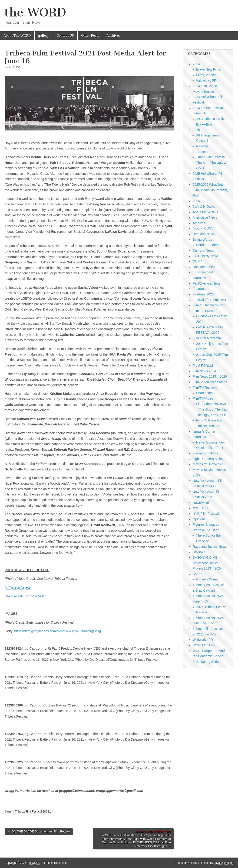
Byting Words (202, 240)
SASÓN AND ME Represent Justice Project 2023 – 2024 (207, 563)
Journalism (201, 437)
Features (199, 289)
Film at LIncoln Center (209, 305)
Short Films (204, 393)
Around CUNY (203, 228)
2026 (196, 201)
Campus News (203, 250)
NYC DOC (200, 508)
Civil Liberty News (206, 256)
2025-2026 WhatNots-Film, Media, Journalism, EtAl (210, 190)
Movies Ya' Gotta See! (209, 464)
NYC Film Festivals (207, 514)
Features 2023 (203, 294)
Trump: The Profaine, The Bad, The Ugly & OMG (212, 163)
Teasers (202, 152)
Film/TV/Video (203, 398)
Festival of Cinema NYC (210, 300)
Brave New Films (208, 69)
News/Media (202, 503)
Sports (197, 574)
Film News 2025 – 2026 (210, 376)
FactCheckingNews (207, 283)
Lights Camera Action (208, 459)
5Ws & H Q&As (204, 207)
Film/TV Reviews (205, 388)
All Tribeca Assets (18, 587)
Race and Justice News (210, 547)
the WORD (35, 12)
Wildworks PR (206, 81)
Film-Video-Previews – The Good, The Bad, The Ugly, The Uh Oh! (212, 409)
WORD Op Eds (204, 645)
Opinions (199, 519)
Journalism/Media (205, 453)
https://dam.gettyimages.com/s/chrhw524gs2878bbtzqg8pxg (58, 631)
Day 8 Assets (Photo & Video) (26, 596)
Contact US (65, 36)
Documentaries (204, 267)
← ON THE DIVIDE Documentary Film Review (39, 831)
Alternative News (205, 217)
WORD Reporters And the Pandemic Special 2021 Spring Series (209, 656)
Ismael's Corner (204, 431)
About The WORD (17, 36)
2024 (196, 64)
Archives (113, 36)
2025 (196, 130)
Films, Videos (206, 75)
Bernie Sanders (207, 245)
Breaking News (204, 234)
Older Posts (90, 36)
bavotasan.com (223, 863)
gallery (44, 36)
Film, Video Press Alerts (210, 382)
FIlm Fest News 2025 (208, 338)
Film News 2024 (204, 371)
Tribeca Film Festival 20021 (33, 812)
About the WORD (205, 212)
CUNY (197, 261)
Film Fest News (204, 311)
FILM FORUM (203, 366)
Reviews (202, 146)
